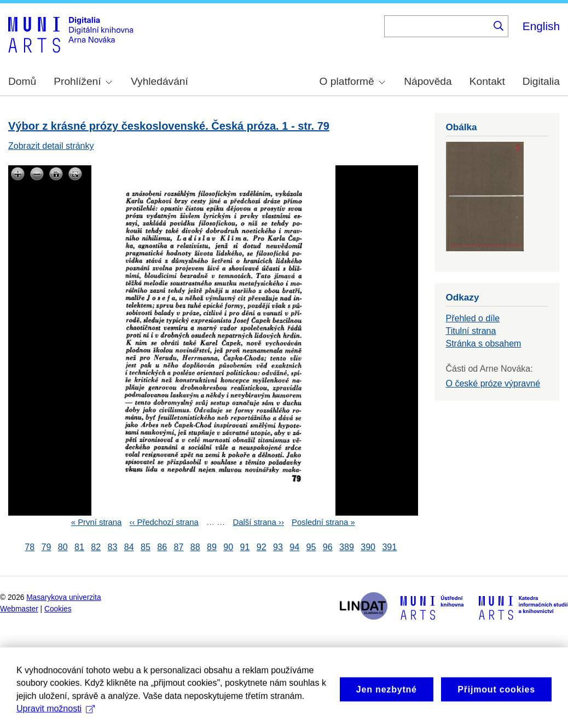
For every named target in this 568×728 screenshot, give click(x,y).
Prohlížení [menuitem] (83, 81)
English (541, 26)
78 (30, 547)
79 (47, 547)
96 (328, 547)
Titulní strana (471, 331)
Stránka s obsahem (484, 343)
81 (79, 547)
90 (228, 547)
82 (96, 547)
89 (212, 547)
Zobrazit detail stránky (51, 146)
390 (368, 547)
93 (278, 547)
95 (311, 547)
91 (245, 547)
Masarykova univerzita (63, 597)
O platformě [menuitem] (352, 81)
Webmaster (19, 609)
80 (63, 547)
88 (195, 547)
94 (294, 547)
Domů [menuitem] (22, 81)
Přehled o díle (473, 318)
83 (113, 547)
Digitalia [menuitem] (541, 81)
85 (146, 547)
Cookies (58, 609)
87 (179, 547)
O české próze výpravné (493, 383)
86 (162, 547)
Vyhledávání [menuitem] (160, 81)
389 (347, 547)
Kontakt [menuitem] (487, 81)
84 (129, 547)
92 (262, 547)
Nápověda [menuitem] (428, 81)
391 (389, 547)
